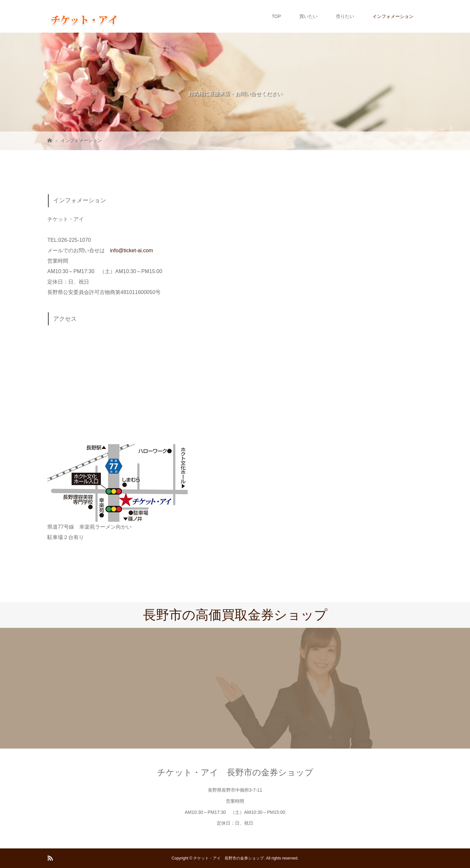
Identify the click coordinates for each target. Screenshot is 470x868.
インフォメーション (393, 16)
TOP (276, 16)
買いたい (308, 16)
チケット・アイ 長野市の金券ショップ (235, 772)
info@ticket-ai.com (132, 250)
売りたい (345, 16)
